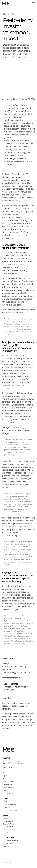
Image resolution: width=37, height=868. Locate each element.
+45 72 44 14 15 (8, 843)
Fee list (6, 818)
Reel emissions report (11, 810)
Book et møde (8, 793)
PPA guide (7, 807)
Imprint (6, 832)
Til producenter (8, 781)
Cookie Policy (8, 821)
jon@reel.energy (9, 672)
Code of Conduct (9, 830)
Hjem (5, 776)
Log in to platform (9, 804)
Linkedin (6, 846)
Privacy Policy (8, 827)
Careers (6, 802)
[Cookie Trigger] (9, 824)
